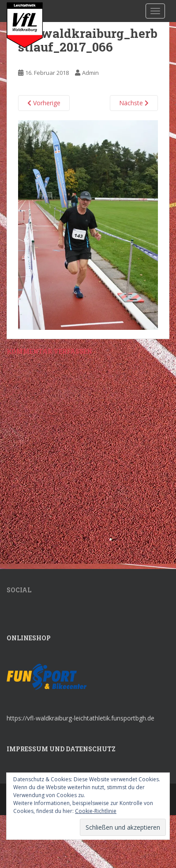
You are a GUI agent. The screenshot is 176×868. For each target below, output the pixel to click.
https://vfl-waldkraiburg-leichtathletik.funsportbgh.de (81, 718)
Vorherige (44, 103)
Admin (90, 73)
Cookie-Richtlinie (96, 811)
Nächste (134, 103)
